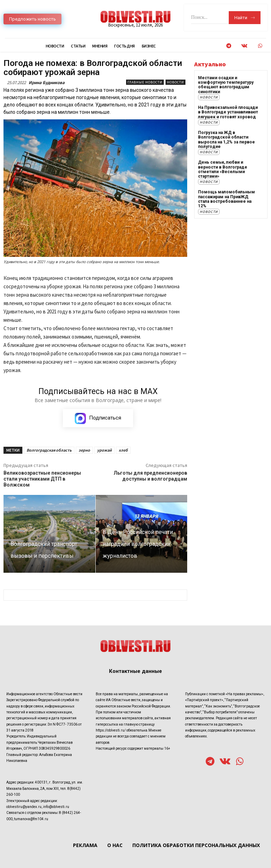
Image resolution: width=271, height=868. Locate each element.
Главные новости (145, 82)
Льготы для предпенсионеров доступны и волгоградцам (150, 476)
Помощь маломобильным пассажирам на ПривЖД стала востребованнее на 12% (226, 198)
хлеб (123, 450)
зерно (84, 450)
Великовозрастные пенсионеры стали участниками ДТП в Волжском (42, 479)
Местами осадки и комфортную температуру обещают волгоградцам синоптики (226, 85)
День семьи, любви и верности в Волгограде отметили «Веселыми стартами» (223, 169)
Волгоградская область (49, 450)
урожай (104, 450)
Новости (175, 82)
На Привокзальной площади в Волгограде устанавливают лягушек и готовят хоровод (228, 112)
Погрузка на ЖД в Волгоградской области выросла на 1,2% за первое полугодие (226, 139)
